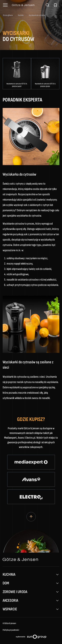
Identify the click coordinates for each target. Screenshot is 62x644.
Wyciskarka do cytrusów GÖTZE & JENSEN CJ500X (45, 85)
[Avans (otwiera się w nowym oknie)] (31, 479)
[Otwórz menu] (5, 5)
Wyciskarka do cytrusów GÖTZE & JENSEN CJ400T (17, 85)
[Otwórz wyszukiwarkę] (47, 5)
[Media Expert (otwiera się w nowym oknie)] (31, 462)
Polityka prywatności (11, 630)
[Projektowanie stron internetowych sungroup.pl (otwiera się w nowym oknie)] (31, 637)
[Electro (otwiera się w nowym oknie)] (31, 497)
